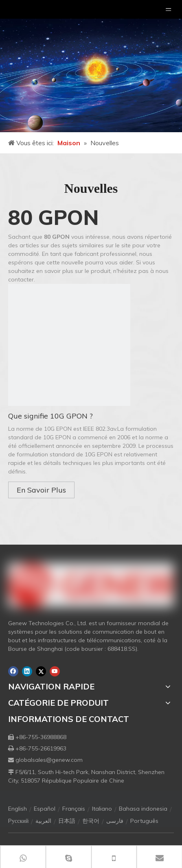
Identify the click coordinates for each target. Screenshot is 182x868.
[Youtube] (55, 671)
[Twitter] (41, 671)
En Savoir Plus (41, 490)
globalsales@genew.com (49, 760)
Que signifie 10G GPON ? (50, 416)
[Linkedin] (27, 671)
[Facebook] (13, 671)
